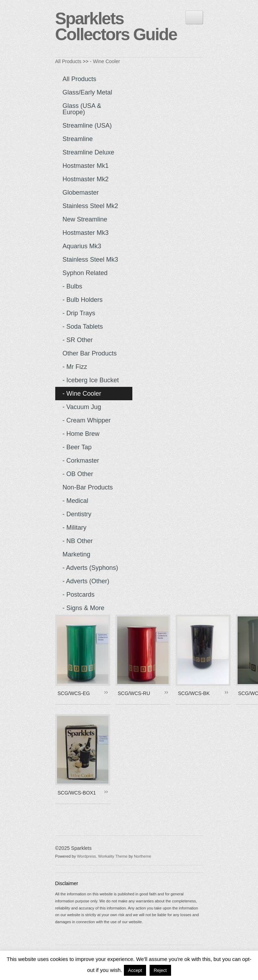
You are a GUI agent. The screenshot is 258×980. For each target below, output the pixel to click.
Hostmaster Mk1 (86, 166)
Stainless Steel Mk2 (90, 206)
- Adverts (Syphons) (90, 568)
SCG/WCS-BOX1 (77, 793)
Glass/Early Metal (87, 92)
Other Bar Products (90, 353)
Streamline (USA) (87, 126)
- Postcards (79, 595)
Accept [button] (135, 970)
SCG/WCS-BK (194, 693)
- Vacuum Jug (82, 407)
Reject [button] (160, 970)
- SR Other (78, 340)
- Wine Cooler (105, 61)
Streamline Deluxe (89, 152)
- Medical (75, 501)
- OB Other (78, 474)
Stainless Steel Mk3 (90, 260)
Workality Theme (113, 856)
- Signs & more (84, 608)
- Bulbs (73, 286)
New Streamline (85, 219)
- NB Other (78, 541)
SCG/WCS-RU (134, 693)
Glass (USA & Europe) (82, 109)
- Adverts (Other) (86, 581)
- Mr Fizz (75, 367)
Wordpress (87, 856)
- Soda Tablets (83, 327)
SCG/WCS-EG (74, 693)
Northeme (142, 856)
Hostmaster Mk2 (86, 179)
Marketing (77, 554)
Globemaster (81, 193)
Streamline (78, 139)
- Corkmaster (81, 461)
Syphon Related (85, 273)
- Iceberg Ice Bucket (91, 380)
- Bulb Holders (83, 300)
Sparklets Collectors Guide (116, 26)
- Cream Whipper (87, 420)
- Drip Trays (79, 313)
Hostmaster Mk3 (86, 233)
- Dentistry (77, 514)
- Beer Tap (77, 447)
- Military (75, 528)
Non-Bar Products (88, 487)
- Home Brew (81, 434)
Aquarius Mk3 (82, 246)
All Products (68, 61)
